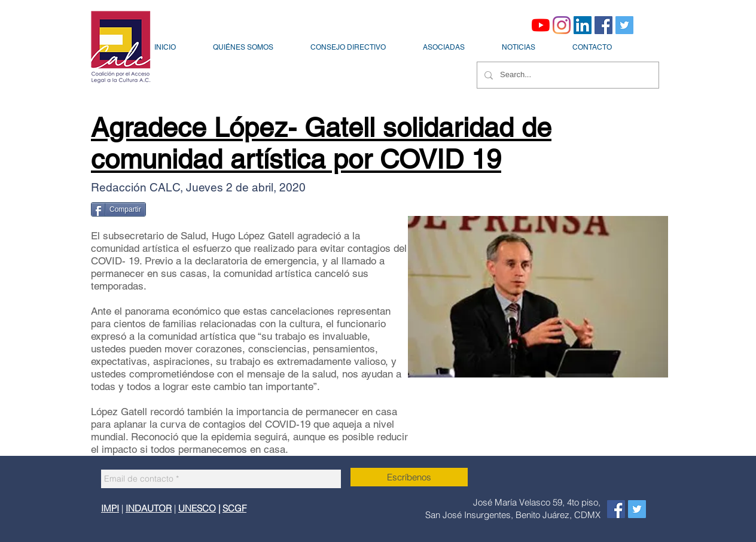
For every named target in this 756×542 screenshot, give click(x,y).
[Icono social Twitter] (624, 25)
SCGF (234, 508)
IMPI (110, 508)
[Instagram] (562, 25)
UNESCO (197, 508)
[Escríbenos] (409, 477)
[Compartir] (118, 209)
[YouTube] (541, 25)
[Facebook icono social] (603, 25)
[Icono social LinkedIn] (583, 25)
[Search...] (567, 75)
